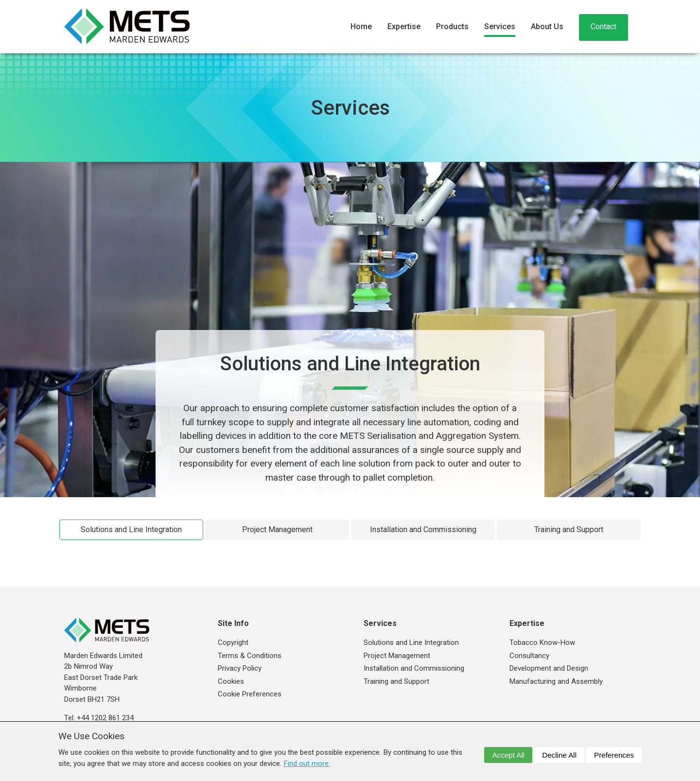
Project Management (277, 529)
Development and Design (549, 668)
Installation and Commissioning (423, 529)
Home (361, 26)
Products (452, 26)
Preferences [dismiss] (614, 755)
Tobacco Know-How (542, 642)
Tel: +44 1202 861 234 (99, 718)
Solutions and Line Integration (131, 529)
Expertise (404, 26)
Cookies (231, 681)
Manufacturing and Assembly (556, 681)
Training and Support (569, 529)
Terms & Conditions (250, 656)
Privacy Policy (240, 668)
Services (500, 26)
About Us (547, 26)
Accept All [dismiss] (508, 755)
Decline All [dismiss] (559, 755)
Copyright (233, 642)
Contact (604, 26)
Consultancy (529, 656)
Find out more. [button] (307, 764)
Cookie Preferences (250, 694)
